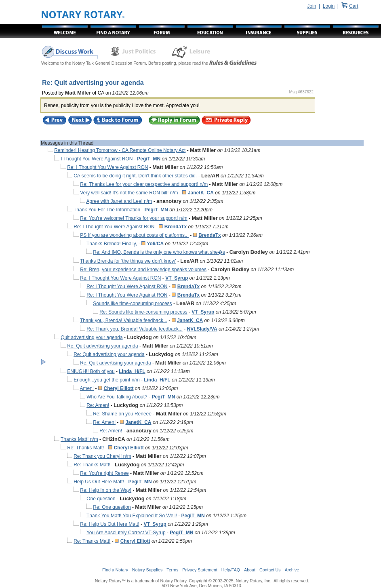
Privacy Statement (200, 570)
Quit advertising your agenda (92, 337)
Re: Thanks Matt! (85, 448)
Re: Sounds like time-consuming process (143, 312)
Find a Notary (115, 570)
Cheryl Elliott (119, 388)
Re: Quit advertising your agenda (102, 346)
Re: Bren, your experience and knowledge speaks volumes (143, 270)
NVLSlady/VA (202, 329)
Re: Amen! (98, 405)
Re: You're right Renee (104, 473)
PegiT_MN (149, 159)
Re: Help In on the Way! (106, 490)
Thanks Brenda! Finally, (112, 244)
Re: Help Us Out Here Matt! (110, 524)
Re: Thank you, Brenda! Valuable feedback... (135, 329)
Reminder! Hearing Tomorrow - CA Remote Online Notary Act (120, 150)
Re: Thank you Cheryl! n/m (102, 456)
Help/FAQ (231, 570)
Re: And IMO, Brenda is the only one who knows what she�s (159, 252)
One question (101, 499)
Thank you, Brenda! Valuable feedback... (124, 320)
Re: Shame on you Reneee (122, 414)
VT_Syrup (177, 278)
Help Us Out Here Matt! (99, 482)
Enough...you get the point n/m (106, 380)
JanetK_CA (201, 193)
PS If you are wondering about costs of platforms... (134, 235)
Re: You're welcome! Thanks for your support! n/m (134, 218)
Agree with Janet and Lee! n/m (119, 201)
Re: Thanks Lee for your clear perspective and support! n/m (144, 184)
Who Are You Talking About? (117, 397)
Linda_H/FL (132, 371)
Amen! (87, 388)
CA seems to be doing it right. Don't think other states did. (135, 176)
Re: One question (112, 507)
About (250, 570)
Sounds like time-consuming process (132, 303)
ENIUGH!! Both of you (91, 371)
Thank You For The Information (107, 210)
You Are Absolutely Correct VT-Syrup (126, 533)
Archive (292, 570)
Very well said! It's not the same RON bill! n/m (129, 193)
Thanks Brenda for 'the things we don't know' (128, 261)
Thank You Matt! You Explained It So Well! (132, 516)
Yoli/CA (155, 244)
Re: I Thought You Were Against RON (107, 167)
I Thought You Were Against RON (97, 159)
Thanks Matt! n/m (79, 439)
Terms (172, 570)
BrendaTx (176, 227)
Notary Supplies (147, 570)
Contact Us (270, 570)
